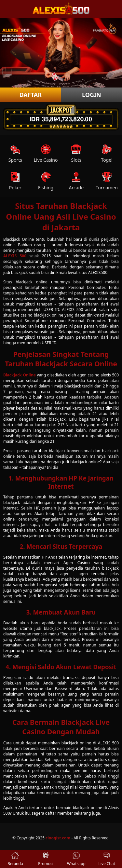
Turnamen (107, 181)
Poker (15, 181)
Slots (76, 154)
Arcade (76, 181)
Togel (107, 154)
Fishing (46, 181)
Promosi (46, 859)
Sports (15, 154)
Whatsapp (76, 859)
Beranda (15, 859)
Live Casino (46, 154)
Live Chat (107, 859)
